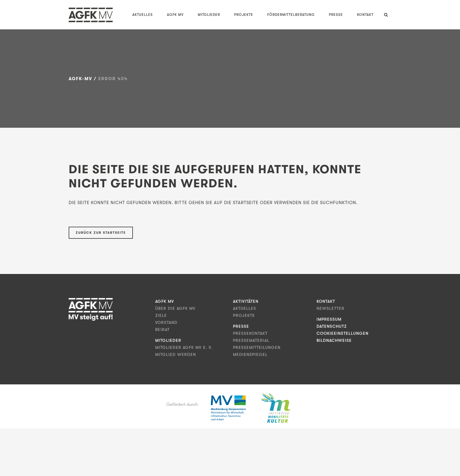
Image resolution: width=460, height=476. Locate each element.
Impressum (329, 319)
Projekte (244, 315)
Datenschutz (332, 326)
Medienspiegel (250, 354)
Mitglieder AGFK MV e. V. (184, 347)
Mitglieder (168, 340)
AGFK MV (165, 301)
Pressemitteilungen (257, 347)
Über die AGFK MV (175, 308)
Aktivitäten (246, 301)
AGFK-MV (80, 79)
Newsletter (330, 308)
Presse (241, 326)
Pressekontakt (250, 333)
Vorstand (166, 322)
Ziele (161, 315)
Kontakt (326, 301)
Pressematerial (251, 340)
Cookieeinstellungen (343, 333)
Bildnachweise (334, 340)
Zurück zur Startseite (101, 233)
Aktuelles (245, 308)
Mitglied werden (176, 354)
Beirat (162, 329)
